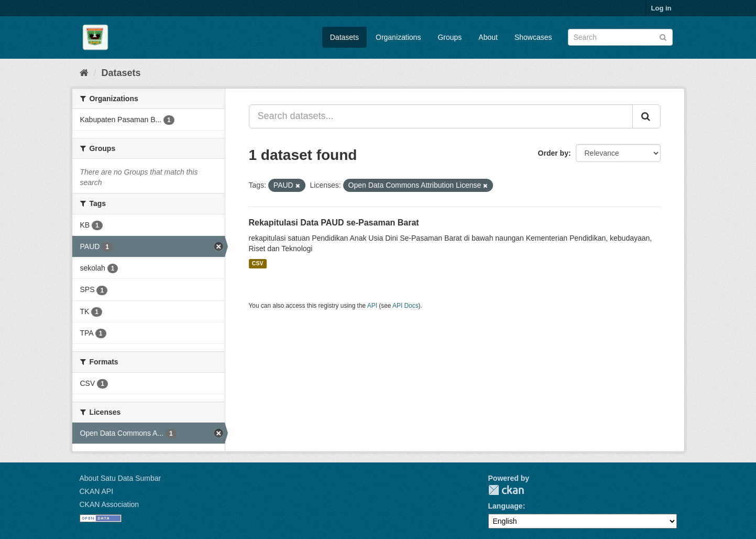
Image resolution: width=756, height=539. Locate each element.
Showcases (533, 37)
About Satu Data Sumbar (120, 478)
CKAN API (97, 491)
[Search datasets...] (441, 116)
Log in (661, 8)
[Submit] (663, 36)
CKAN (506, 490)
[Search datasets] (620, 37)
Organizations (398, 37)
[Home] (84, 73)
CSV (258, 264)
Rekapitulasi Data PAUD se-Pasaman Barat (334, 223)
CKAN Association (109, 504)
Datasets (344, 37)
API (372, 306)
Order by (553, 153)
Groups (450, 37)
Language (506, 506)
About (488, 37)
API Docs (406, 306)
